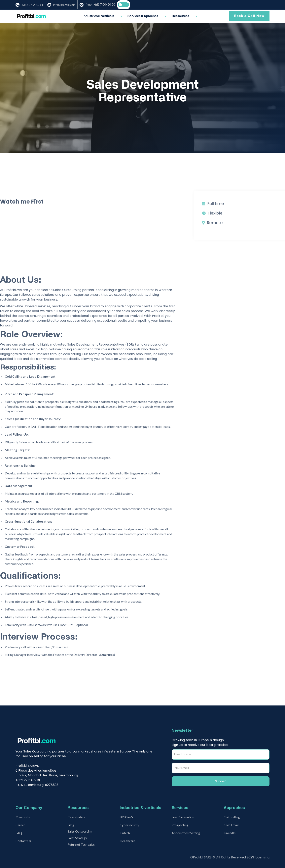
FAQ (19, 833)
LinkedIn (230, 833)
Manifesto (23, 817)
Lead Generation (183, 817)
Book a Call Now (249, 16)
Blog (71, 825)
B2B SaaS (126, 817)
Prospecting (180, 825)
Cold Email (231, 825)
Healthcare (127, 841)
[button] (103, 16)
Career (20, 825)
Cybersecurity (129, 825)
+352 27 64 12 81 (32, 5)
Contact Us (23, 841)
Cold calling (232, 817)
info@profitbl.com (64, 5)
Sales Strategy (77, 838)
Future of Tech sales (81, 844)
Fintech (125, 833)
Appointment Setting (186, 833)
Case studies (76, 817)
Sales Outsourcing (80, 831)
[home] (31, 16)
